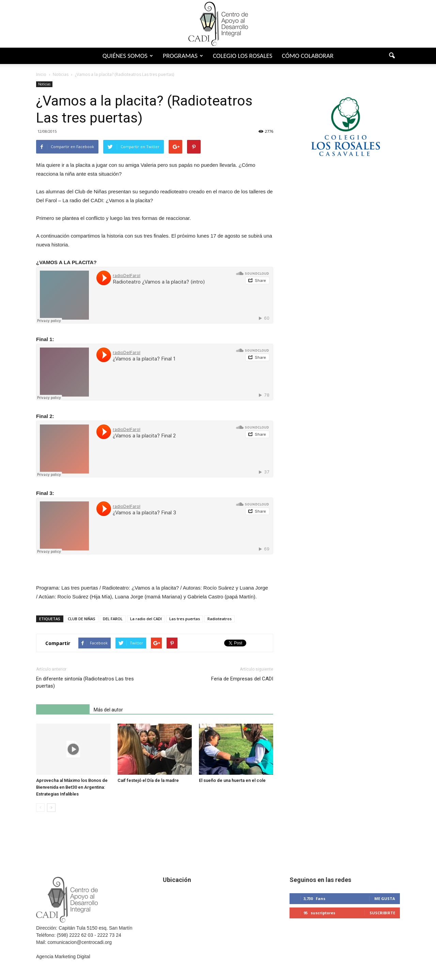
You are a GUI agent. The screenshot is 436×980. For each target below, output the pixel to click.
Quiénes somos (128, 56)
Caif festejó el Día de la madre (148, 780)
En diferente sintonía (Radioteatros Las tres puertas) (85, 682)
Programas (183, 56)
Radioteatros (220, 619)
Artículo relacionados (63, 710)
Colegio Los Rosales (243, 56)
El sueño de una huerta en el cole (232, 780)
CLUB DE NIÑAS (82, 619)
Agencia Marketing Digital (63, 957)
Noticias (44, 84)
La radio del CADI (146, 619)
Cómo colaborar (308, 56)
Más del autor (108, 710)
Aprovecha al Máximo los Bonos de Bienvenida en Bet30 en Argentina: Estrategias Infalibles (72, 787)
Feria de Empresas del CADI (242, 679)
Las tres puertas (185, 619)
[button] (392, 56)
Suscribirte (382, 913)
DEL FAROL (113, 619)
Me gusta (385, 898)
